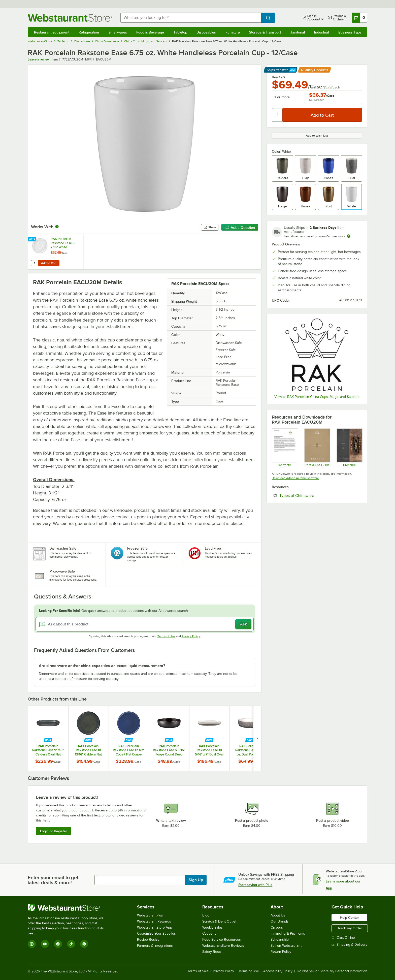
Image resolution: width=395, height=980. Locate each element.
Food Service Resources (222, 940)
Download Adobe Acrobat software (295, 478)
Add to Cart (49, 263)
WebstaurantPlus (150, 915)
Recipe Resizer (149, 940)
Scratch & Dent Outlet (219, 921)
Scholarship (280, 940)
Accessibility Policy (278, 971)
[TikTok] (71, 944)
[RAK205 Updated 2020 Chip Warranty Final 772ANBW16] (285, 448)
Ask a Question (240, 228)
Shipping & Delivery (349, 945)
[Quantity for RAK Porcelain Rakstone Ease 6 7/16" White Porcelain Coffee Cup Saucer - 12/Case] (35, 263)
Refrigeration (89, 32)
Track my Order (350, 928)
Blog (206, 915)
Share (210, 227)
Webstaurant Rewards (154, 921)
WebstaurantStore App (155, 927)
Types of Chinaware (312, 495)
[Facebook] (58, 944)
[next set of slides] (257, 738)
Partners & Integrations (155, 946)
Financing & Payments (288, 934)
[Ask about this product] (145, 624)
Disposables (206, 32)
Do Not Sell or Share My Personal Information (332, 971)
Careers (277, 927)
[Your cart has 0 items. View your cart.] (359, 18)
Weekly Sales (212, 927)
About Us (278, 915)
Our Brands (280, 921)
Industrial (321, 32)
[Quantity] (277, 115)
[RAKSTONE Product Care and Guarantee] (317, 448)
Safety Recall (212, 952)
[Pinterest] (84, 944)
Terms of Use (166, 636)
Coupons (209, 934)
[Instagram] (32, 944)
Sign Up (196, 880)
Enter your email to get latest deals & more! (53, 880)
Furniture (233, 32)
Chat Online (343, 938)
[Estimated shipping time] (349, 236)
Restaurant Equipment (52, 32)
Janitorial (298, 32)
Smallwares (118, 32)
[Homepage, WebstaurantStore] (70, 18)
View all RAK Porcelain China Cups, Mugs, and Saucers (317, 397)
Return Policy (281, 952)
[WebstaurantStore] (69, 908)
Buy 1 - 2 (278, 77)
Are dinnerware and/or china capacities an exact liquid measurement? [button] (102, 666)
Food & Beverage (150, 32)
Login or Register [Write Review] (54, 831)
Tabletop (180, 32)
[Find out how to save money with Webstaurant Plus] (33, 240)
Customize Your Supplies (156, 934)
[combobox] (191, 18)
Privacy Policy (191, 636)
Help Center (349, 918)
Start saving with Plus (255, 885)
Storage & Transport (265, 32)
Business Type (350, 32)
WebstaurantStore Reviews (223, 946)
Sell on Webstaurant (286, 946)
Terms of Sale (198, 971)
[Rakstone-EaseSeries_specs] (349, 448)
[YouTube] (45, 944)
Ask (243, 624)
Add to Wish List (317, 136)
